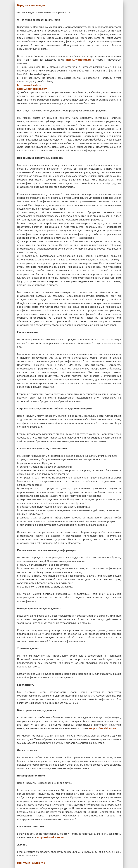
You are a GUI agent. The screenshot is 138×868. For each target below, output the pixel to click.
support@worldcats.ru (102, 728)
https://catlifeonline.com (32, 89)
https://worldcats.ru (79, 60)
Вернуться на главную (31, 5)
